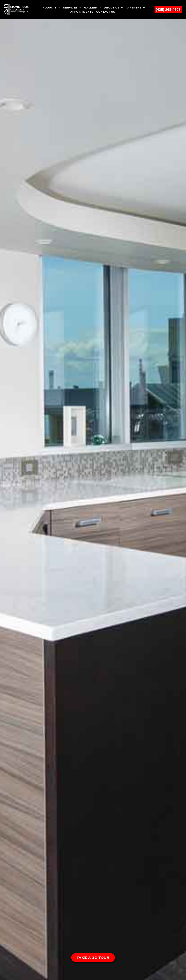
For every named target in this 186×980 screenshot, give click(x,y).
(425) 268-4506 (168, 10)
